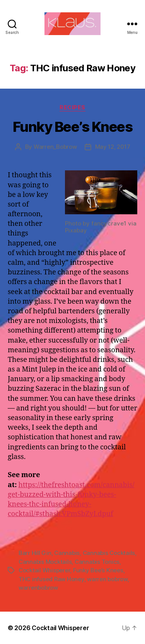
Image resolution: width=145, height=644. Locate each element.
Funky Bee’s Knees (73, 127)
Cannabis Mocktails (45, 562)
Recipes (72, 107)
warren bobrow (107, 579)
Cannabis (67, 553)
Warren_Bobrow (55, 147)
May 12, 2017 (113, 147)
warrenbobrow (38, 588)
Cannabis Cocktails (109, 553)
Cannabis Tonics (97, 562)
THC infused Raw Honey (51, 579)
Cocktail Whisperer (44, 570)
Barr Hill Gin (35, 553)
